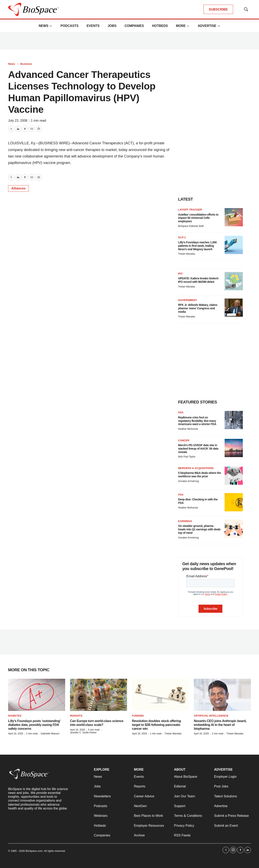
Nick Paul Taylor (187, 457)
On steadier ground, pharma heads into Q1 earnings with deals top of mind (199, 529)
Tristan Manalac (187, 254)
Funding (138, 716)
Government (187, 300)
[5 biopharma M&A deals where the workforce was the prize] (234, 476)
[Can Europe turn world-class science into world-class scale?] (99, 695)
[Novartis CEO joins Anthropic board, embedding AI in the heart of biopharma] (222, 695)
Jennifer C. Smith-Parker (83, 733)
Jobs (112, 26)
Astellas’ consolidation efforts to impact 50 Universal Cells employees (198, 218)
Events (93, 26)
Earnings (185, 521)
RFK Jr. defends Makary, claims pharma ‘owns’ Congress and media (198, 308)
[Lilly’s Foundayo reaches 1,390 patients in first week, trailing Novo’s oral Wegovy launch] (234, 245)
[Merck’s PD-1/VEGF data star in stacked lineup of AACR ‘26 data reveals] (234, 448)
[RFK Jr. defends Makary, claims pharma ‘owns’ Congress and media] (234, 308)
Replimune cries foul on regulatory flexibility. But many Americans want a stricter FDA (197, 421)
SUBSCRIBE (218, 9)
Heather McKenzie (188, 429)
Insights (76, 716)
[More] (51, 26)
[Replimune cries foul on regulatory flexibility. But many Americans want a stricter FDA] (234, 420)
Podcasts (70, 26)
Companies (134, 26)
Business (26, 64)
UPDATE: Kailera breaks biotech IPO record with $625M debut (198, 280)
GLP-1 (182, 237)
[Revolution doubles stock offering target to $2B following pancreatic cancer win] (160, 695)
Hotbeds (160, 26)
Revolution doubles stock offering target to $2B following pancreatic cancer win (156, 725)
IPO (180, 274)
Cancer (184, 440)
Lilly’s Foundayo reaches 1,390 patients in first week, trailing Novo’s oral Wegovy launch (197, 246)
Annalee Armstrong (188, 481)
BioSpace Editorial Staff (191, 226)
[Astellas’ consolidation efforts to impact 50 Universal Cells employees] (234, 217)
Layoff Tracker (190, 210)
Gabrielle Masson (50, 734)
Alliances (18, 188)
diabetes (15, 716)
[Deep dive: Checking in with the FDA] (234, 502)
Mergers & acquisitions (196, 468)
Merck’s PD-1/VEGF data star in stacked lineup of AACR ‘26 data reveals (198, 449)
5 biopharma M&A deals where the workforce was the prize (200, 475)
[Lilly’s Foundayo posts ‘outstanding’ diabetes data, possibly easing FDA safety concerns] (37, 695)
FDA (181, 412)
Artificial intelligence (211, 716)
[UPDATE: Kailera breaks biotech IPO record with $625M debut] (234, 281)
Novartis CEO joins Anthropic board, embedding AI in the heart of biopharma (220, 725)
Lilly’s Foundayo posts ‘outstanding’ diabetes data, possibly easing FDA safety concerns (34, 725)
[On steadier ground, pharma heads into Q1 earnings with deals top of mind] (234, 529)
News (44, 26)
